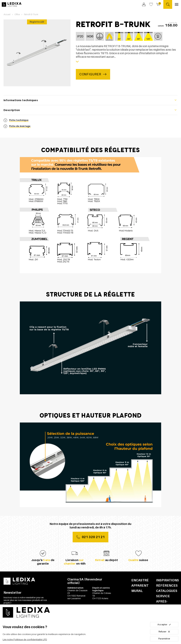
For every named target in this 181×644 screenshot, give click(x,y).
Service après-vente (163, 601)
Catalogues (167, 591)
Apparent (140, 585)
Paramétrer (164, 639)
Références (167, 585)
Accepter (164, 624)
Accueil (7, 14)
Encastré (140, 580)
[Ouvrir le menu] (177, 4)
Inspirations (167, 580)
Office (17, 14)
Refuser (164, 632)
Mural (137, 591)
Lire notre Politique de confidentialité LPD (25, 639)
